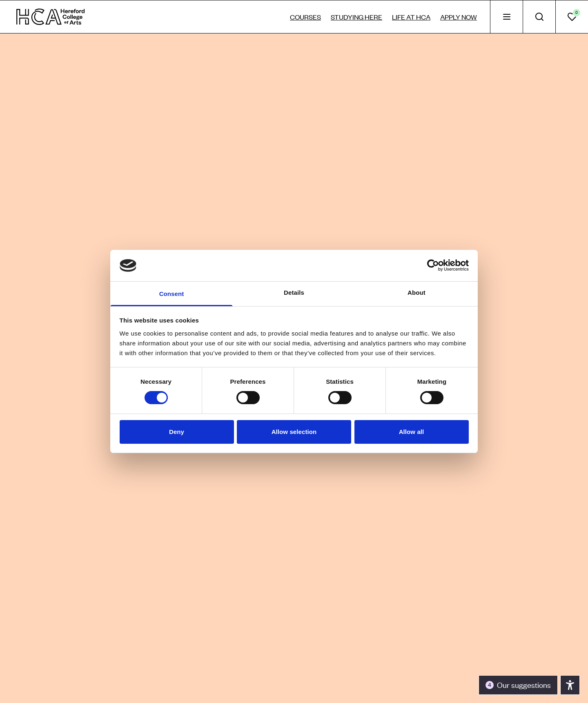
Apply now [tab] (459, 17)
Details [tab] (294, 293)
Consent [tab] (172, 294)
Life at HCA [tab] (411, 17)
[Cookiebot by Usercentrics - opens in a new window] (433, 265)
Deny (177, 432)
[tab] (506, 17)
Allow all (412, 432)
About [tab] (416, 293)
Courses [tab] (305, 17)
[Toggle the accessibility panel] (518, 685)
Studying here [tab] (356, 17)
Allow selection (294, 432)
